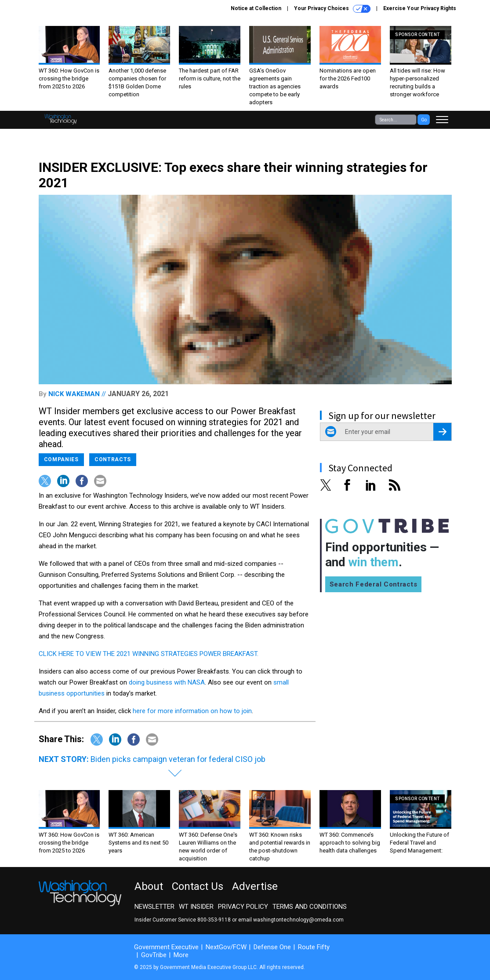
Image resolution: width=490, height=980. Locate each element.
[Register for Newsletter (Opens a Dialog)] (442, 432)
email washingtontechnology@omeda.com (291, 920)
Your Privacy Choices (332, 9)
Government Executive (166, 947)
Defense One (272, 947)
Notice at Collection (256, 8)
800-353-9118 (214, 920)
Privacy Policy (243, 907)
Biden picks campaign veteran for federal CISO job (178, 759)
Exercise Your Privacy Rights (420, 8)
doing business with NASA (167, 682)
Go (424, 120)
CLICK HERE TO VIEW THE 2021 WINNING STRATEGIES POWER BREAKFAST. (149, 654)
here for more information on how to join (192, 711)
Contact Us (198, 886)
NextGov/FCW (226, 947)
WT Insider (196, 907)
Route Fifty (314, 947)
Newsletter (154, 907)
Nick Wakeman (74, 394)
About (149, 886)
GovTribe (154, 955)
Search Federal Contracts (374, 584)
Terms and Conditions (310, 907)
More (181, 955)
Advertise (255, 886)
